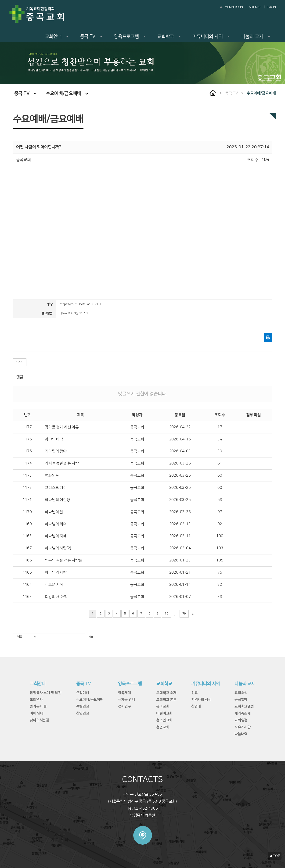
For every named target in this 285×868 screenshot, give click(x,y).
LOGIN (272, 7)
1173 (27, 475)
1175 (27, 451)
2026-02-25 (180, 512)
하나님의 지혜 (56, 536)
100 (220, 536)
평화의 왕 (52, 475)
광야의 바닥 (54, 439)
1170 (27, 512)
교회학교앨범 (244, 706)
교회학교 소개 (166, 693)
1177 (27, 427)
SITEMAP (255, 7)
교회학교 (169, 36)
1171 (27, 500)
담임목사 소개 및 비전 (46, 693)
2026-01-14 (180, 585)
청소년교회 (164, 720)
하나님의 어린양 (57, 500)
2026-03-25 (180, 463)
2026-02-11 (180, 536)
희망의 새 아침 (56, 597)
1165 (27, 572)
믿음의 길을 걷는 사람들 (63, 560)
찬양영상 (83, 713)
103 (220, 548)
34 (220, 439)
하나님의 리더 (56, 524)
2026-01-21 (180, 572)
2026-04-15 (180, 439)
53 (220, 500)
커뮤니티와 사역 (211, 36)
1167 (27, 548)
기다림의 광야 (56, 451)
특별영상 (83, 706)
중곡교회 (137, 427)
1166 (27, 560)
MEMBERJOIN (234, 7)
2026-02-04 (180, 548)
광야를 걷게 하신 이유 (62, 427)
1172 (27, 488)
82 (220, 585)
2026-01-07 (180, 597)
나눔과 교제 (256, 36)
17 (220, 427)
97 (220, 512)
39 (220, 451)
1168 (27, 536)
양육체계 (124, 693)
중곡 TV (91, 36)
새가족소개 (243, 713)
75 (220, 572)
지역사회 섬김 (201, 700)
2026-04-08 (180, 451)
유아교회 (163, 706)
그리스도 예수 (56, 488)
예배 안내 (37, 713)
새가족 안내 (127, 700)
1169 (27, 524)
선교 (195, 693)
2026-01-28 (180, 560)
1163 (27, 597)
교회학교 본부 (166, 700)
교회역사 (36, 700)
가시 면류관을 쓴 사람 (62, 463)
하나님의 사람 (56, 572)
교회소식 (241, 693)
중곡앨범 (241, 700)
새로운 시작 (54, 585)
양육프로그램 (130, 36)
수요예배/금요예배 (67, 93)
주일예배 (83, 693)
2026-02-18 (180, 524)
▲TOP (275, 856)
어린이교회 (164, 713)
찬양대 (196, 706)
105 (220, 560)
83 (220, 597)
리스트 (20, 362)
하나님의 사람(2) (58, 548)
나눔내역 (241, 734)
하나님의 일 (54, 512)
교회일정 (241, 720)
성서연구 (124, 706)
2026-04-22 (180, 427)
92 (220, 524)
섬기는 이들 (38, 706)
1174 (27, 463)
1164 (27, 585)
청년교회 (163, 727)
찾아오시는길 (39, 720)
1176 (27, 439)
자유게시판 (243, 727)
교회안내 (57, 36)
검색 (91, 637)
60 (220, 475)
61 (220, 463)
